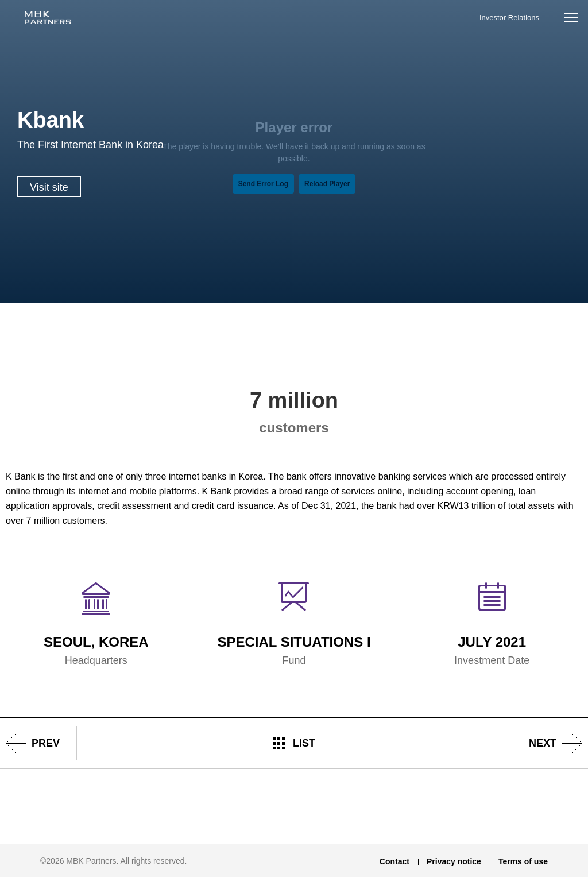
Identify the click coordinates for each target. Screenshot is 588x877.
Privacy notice (454, 861)
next (543, 743)
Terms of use (523, 861)
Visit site (49, 187)
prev (46, 743)
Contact (394, 861)
